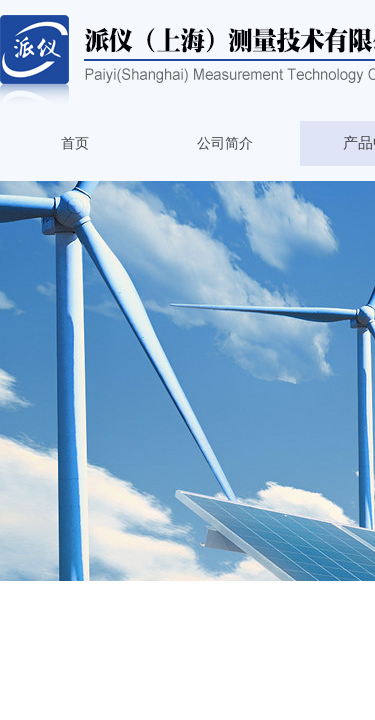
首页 (75, 143)
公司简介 (225, 143)
